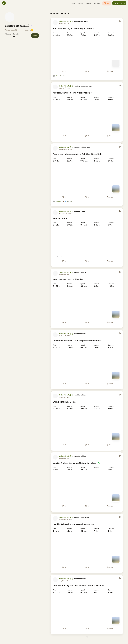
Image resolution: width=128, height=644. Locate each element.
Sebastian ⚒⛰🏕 (17, 26)
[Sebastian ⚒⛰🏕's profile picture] (10, 17)
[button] (73, 3)
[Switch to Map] (116, 63)
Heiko (57, 76)
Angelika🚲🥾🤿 (61, 201)
